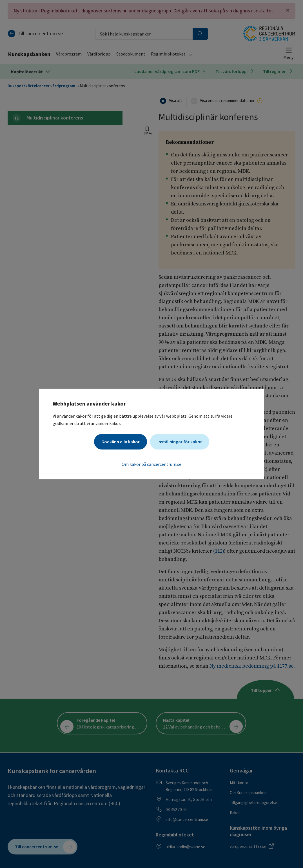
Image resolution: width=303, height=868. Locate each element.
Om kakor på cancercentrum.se (151, 464)
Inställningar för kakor (180, 442)
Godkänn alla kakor (121, 442)
